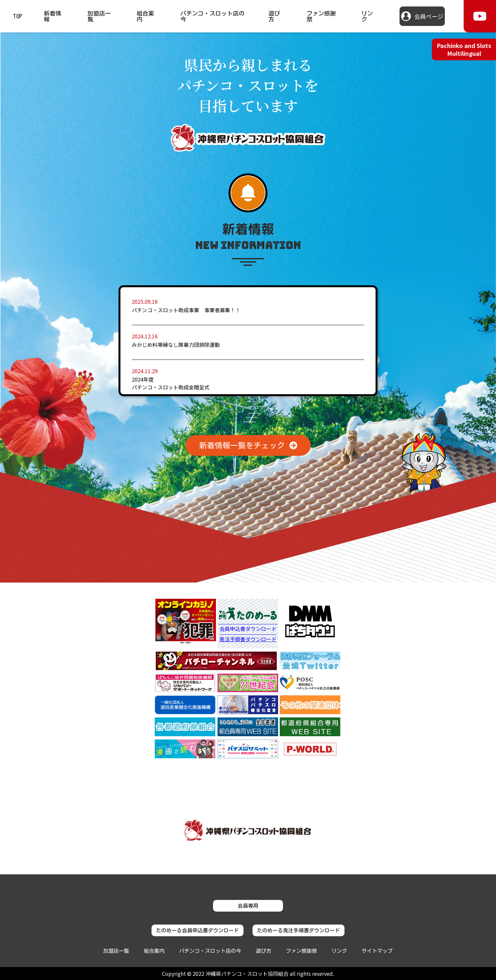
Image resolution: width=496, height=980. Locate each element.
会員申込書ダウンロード (248, 629)
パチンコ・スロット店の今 (212, 16)
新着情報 (52, 16)
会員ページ (429, 16)
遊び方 (274, 16)
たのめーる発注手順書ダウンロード (299, 930)
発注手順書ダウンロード (248, 639)
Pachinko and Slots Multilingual (464, 49)
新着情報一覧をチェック (242, 445)
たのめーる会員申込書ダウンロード (197, 930)
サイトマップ (377, 951)
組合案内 (145, 16)
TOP (17, 16)
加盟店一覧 (99, 16)
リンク (367, 16)
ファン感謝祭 (321, 16)
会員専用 (248, 906)
